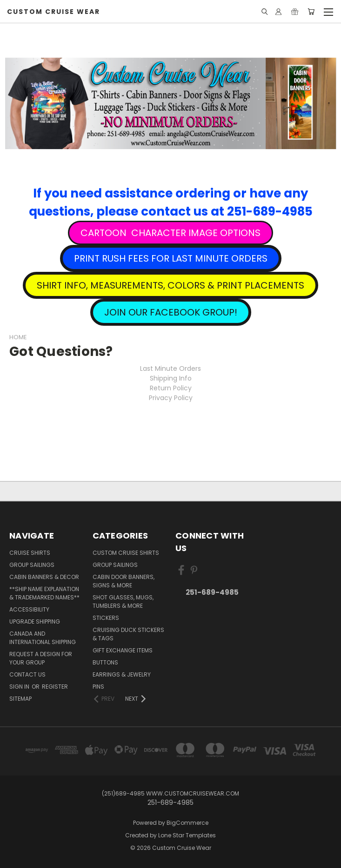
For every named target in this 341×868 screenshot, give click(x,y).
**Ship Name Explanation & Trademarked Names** (44, 593)
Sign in (20, 687)
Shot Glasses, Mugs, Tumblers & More (123, 602)
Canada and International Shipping (43, 638)
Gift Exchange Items (123, 650)
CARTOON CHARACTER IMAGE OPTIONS (170, 233)
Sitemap (20, 699)
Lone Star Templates (187, 835)
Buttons (105, 662)
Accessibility (29, 609)
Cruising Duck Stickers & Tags (128, 634)
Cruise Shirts (30, 553)
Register (55, 687)
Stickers (106, 618)
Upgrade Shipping (35, 621)
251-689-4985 (212, 592)
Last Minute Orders (170, 368)
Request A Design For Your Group (41, 658)
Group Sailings (32, 565)
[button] (170, 233)
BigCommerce (187, 823)
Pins (98, 687)
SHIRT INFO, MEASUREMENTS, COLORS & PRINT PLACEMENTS (170, 285)
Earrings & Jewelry (122, 674)
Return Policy (171, 388)
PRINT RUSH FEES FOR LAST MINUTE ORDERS (171, 258)
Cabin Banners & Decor (44, 577)
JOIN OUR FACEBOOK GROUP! (171, 312)
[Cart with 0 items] (311, 12)
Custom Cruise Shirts (126, 553)
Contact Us (27, 674)
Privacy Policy (171, 398)
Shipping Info (171, 378)
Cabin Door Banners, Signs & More (124, 581)
